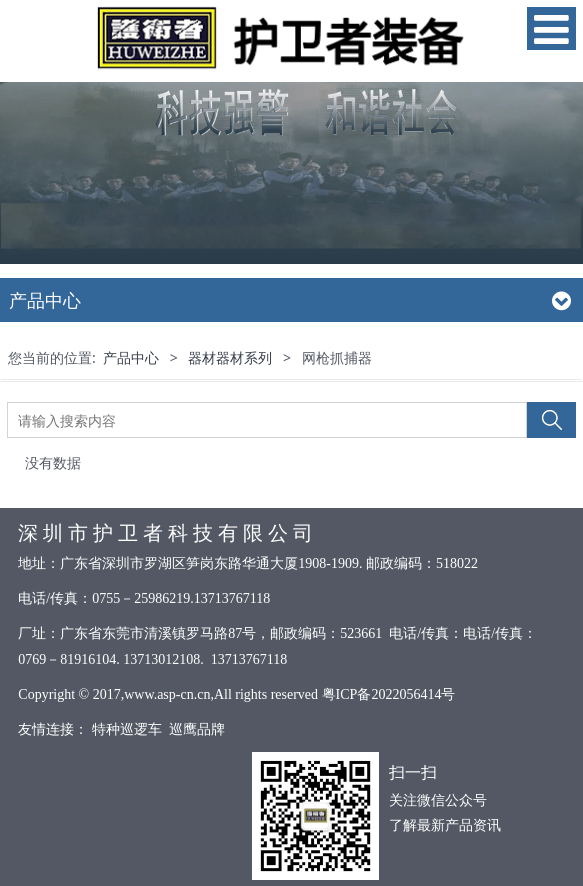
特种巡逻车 (126, 729)
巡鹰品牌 (197, 729)
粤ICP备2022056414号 (389, 694)
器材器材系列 (230, 357)
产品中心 (131, 357)
